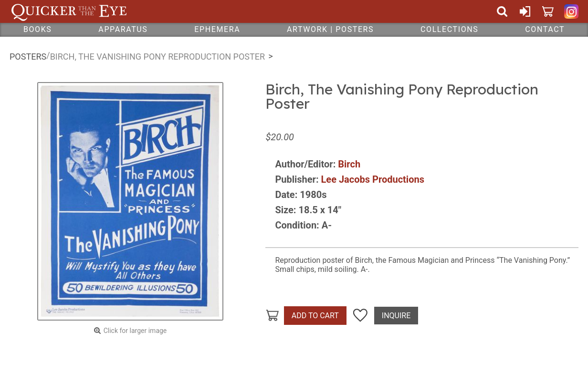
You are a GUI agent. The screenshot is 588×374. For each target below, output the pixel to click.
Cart (548, 11)
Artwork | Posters (330, 29)
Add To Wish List (360, 316)
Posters (28, 57)
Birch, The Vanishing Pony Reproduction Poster (157, 57)
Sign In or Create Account (525, 11)
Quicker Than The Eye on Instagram (571, 11)
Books (38, 29)
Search (502, 11)
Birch (349, 164)
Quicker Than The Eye (69, 11)
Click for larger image (135, 331)
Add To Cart (315, 316)
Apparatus (123, 29)
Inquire (396, 316)
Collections (449, 29)
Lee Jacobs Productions (373, 179)
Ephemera (217, 29)
